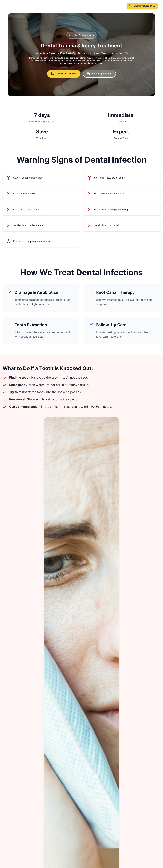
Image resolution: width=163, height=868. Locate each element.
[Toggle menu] (9, 6)
